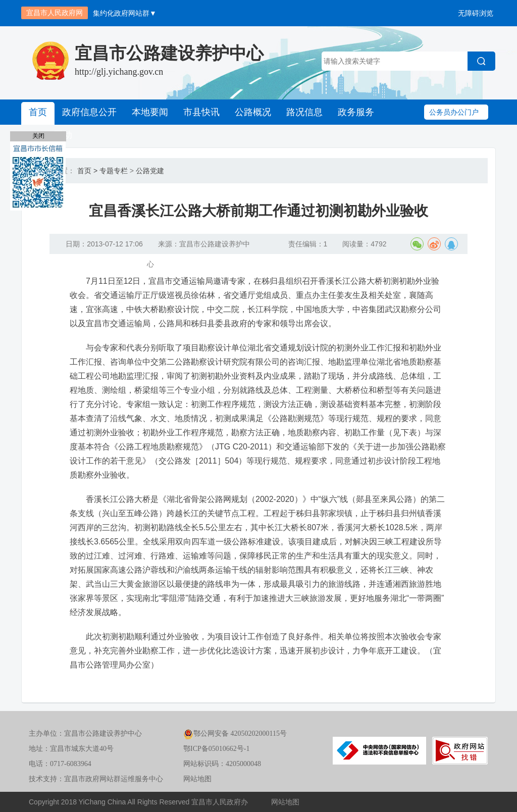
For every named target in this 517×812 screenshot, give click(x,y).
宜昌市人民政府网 (55, 13)
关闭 (38, 136)
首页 (38, 112)
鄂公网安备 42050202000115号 (235, 733)
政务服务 (356, 112)
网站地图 (197, 779)
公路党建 (150, 171)
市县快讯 (201, 112)
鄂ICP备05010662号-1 (216, 749)
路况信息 (304, 112)
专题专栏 (114, 171)
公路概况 (253, 112)
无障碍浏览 (476, 13)
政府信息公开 (89, 112)
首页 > (87, 171)
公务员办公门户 (454, 112)
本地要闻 (150, 112)
